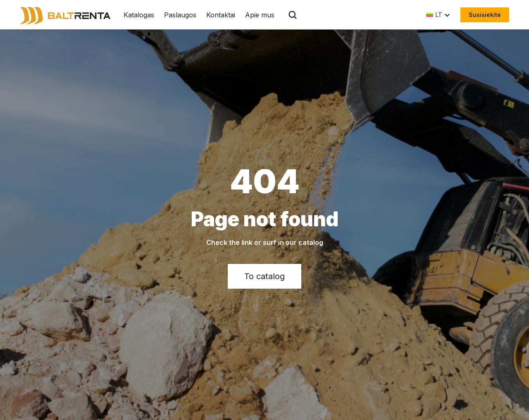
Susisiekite (485, 15)
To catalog (264, 276)
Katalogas (139, 15)
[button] (438, 15)
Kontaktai (221, 15)
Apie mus (260, 15)
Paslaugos (180, 15)
